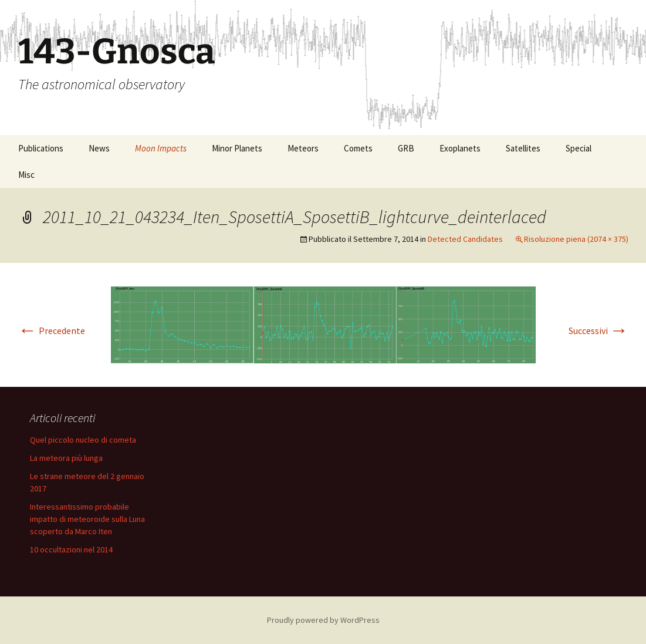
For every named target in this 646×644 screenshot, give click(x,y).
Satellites (523, 148)
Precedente (52, 331)
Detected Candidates (465, 239)
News (99, 148)
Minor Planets (237, 148)
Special (579, 148)
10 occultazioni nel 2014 (71, 549)
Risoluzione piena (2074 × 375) (576, 239)
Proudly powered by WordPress (323, 620)
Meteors (303, 148)
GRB (406, 148)
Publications (41, 148)
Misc (26, 175)
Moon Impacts (161, 148)
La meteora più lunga (66, 458)
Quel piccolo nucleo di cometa (83, 440)
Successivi (598, 331)
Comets (358, 148)
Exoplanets (460, 148)
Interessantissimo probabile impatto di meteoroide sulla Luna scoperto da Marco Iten (87, 519)
